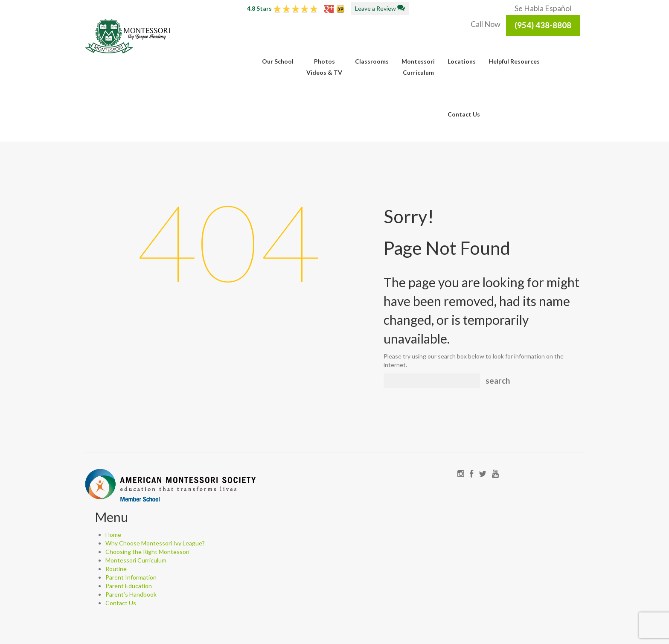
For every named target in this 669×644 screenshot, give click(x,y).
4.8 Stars (283, 8)
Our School (278, 61)
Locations (462, 61)
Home (113, 535)
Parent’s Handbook (131, 594)
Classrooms (372, 61)
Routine (116, 569)
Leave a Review (380, 8)
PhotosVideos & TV (324, 67)
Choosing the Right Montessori (147, 552)
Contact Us (464, 114)
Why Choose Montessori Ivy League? (155, 543)
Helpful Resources (514, 61)
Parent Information (131, 577)
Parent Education (129, 586)
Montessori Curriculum (136, 560)
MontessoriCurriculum (418, 67)
